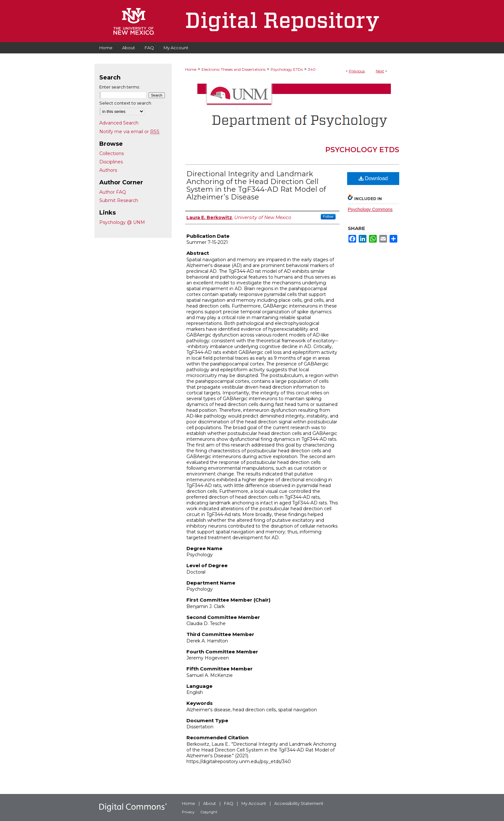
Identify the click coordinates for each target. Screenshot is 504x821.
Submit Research (119, 200)
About (210, 803)
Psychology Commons (370, 209)
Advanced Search (119, 123)
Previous (357, 71)
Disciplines (111, 162)
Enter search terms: (120, 87)
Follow (328, 217)
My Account (254, 803)
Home (191, 69)
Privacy (188, 812)
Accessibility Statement (299, 803)
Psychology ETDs (287, 69)
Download (373, 178)
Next (380, 71)
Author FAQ (113, 192)
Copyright (209, 812)
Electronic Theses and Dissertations (234, 69)
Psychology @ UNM (122, 222)
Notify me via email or (129, 132)
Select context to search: (126, 103)
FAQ (229, 803)
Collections (112, 153)
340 (312, 69)
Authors (108, 170)
